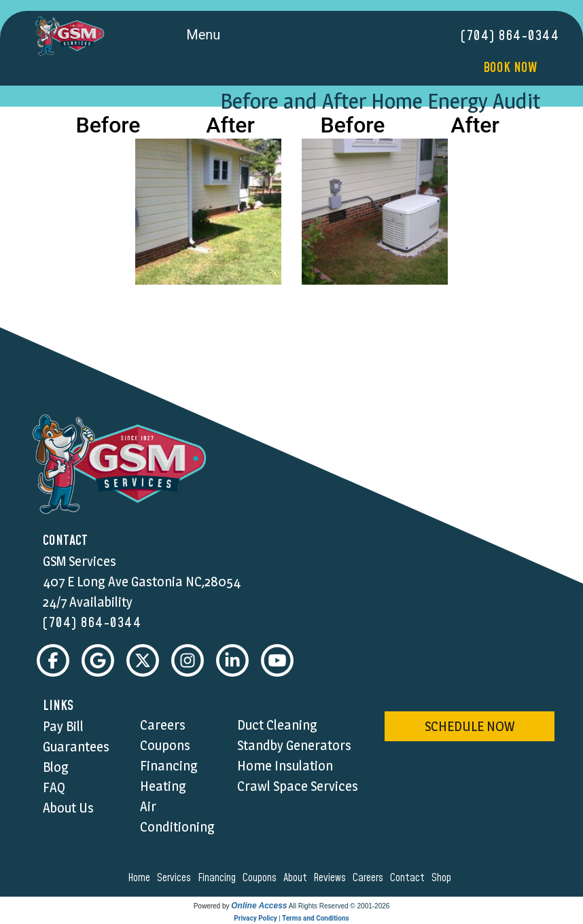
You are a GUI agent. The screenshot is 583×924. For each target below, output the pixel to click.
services (176, 878)
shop (443, 878)
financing (219, 878)
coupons (262, 878)
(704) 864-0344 (510, 36)
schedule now (470, 726)
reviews (332, 878)
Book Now (510, 68)
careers (370, 878)
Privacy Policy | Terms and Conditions (291, 918)
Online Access (259, 906)
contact (409, 878)
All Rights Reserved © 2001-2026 (339, 906)
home (141, 878)
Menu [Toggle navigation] (218, 36)
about (297, 878)
